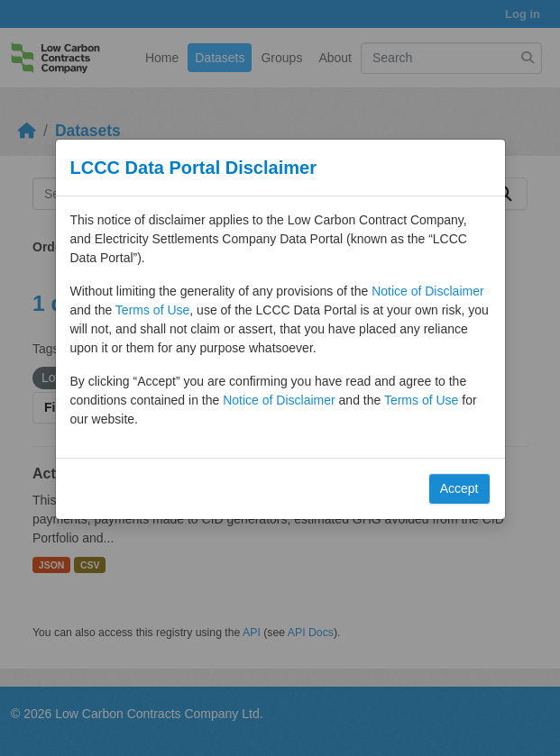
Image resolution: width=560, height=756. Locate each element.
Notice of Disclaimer (427, 291)
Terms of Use (152, 310)
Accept (459, 488)
